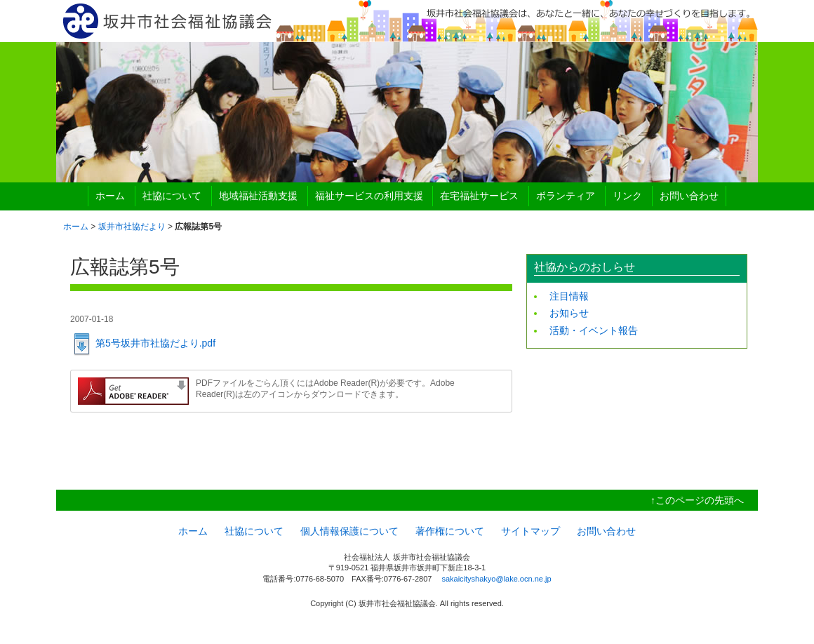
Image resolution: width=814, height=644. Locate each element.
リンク (627, 196)
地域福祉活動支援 (258, 196)
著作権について (450, 531)
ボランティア (566, 196)
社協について (172, 196)
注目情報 (569, 296)
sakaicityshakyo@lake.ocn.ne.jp (496, 579)
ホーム (110, 196)
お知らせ (569, 313)
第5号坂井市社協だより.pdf (155, 343)
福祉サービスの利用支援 (369, 196)
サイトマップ (531, 531)
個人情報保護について (349, 531)
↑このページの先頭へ (697, 500)
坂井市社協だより (132, 227)
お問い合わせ (689, 196)
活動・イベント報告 (594, 330)
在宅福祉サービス (479, 196)
